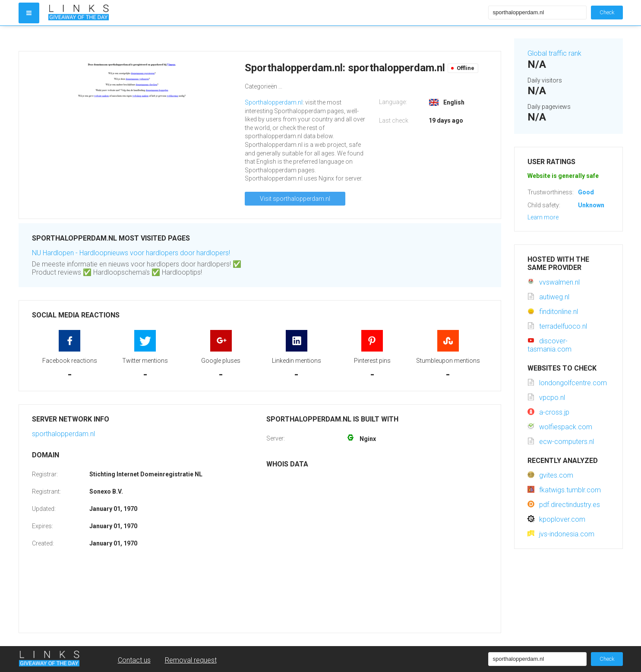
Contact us (134, 660)
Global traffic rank (554, 53)
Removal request (191, 660)
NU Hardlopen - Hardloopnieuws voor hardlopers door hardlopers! (131, 253)
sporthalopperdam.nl (63, 434)
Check (607, 12)
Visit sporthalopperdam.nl (295, 199)
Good (586, 192)
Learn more (543, 217)
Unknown (591, 205)
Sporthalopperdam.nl (274, 102)
